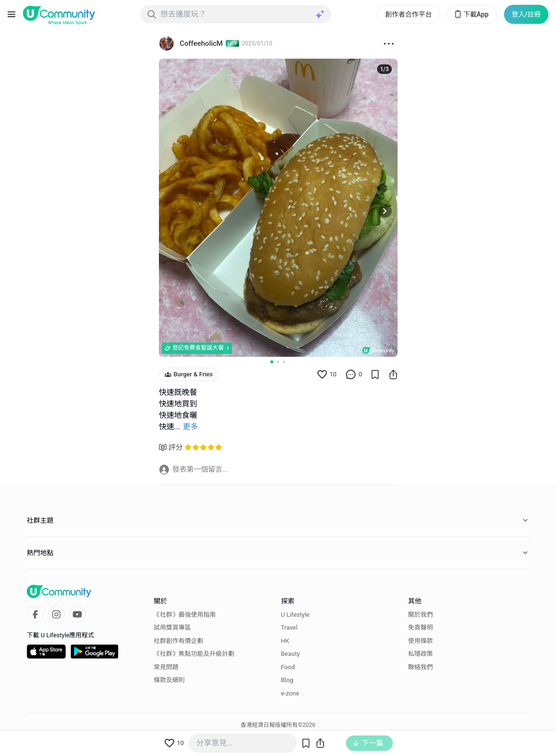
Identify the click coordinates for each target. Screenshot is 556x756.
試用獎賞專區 (172, 627)
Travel (289, 627)
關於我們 (420, 615)
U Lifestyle (295, 615)
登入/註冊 (526, 14)
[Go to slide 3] (284, 362)
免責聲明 (420, 627)
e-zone (290, 693)
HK (285, 641)
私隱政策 (420, 654)
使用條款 (420, 641)
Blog (287, 680)
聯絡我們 (420, 667)
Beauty (291, 654)
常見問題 (166, 667)
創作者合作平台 (409, 14)
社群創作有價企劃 (178, 641)
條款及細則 (169, 680)
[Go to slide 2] (278, 362)
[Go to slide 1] (272, 362)
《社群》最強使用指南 (185, 615)
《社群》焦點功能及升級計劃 (194, 654)
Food (288, 667)
